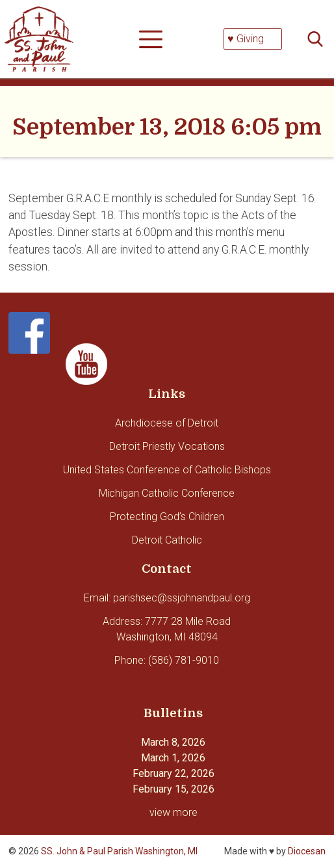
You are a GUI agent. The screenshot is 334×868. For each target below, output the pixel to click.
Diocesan (307, 851)
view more (173, 812)
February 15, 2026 (173, 789)
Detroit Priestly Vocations (167, 446)
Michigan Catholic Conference (167, 493)
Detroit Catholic (167, 540)
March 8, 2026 (173, 742)
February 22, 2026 (173, 773)
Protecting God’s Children (167, 517)
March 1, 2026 (173, 758)
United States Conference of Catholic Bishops (167, 470)
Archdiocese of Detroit (167, 423)
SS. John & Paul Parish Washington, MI (119, 851)
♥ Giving (246, 39)
